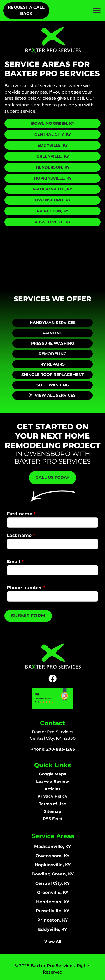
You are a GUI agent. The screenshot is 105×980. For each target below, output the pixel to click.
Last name (21, 535)
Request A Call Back (26, 10)
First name (21, 514)
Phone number (26, 588)
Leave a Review (53, 781)
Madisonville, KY (53, 189)
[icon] (53, 679)
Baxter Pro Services (53, 966)
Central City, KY (53, 134)
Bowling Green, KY (53, 123)
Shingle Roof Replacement (53, 375)
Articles (53, 789)
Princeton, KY (53, 211)
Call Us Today (53, 477)
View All (53, 942)
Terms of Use (53, 804)
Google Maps (53, 774)
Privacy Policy (53, 796)
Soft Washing (53, 385)
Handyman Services (53, 323)
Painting (53, 333)
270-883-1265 (61, 749)
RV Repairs (53, 364)
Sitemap (53, 811)
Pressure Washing (53, 343)
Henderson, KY (53, 167)
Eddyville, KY (53, 145)
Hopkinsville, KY (53, 178)
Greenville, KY (53, 156)
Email (15, 562)
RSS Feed (53, 819)
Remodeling (53, 354)
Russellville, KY (53, 222)
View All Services (53, 395)
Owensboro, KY (53, 200)
